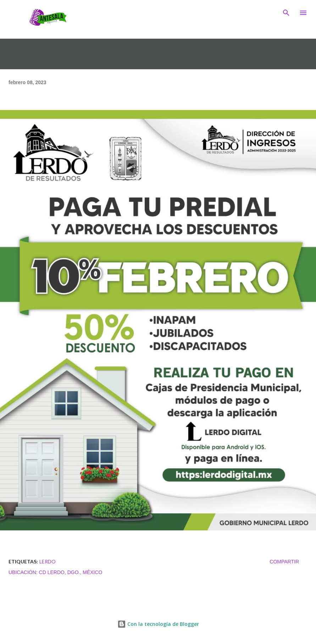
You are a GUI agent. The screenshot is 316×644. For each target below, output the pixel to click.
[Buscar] (286, 13)
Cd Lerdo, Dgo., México (71, 572)
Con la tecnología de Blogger (158, 624)
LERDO (48, 561)
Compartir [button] (284, 562)
